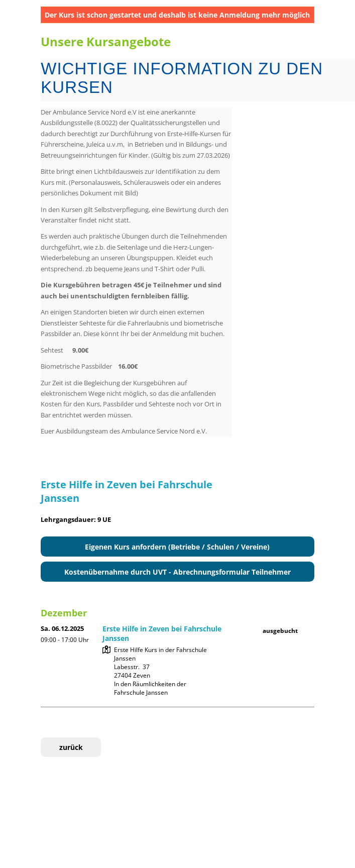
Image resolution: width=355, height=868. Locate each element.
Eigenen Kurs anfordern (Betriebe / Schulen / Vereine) (177, 547)
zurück (71, 747)
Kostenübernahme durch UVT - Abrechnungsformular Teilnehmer (177, 572)
